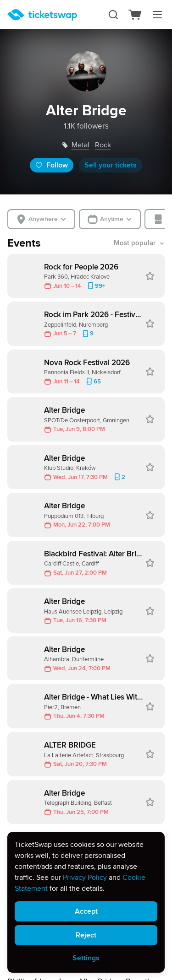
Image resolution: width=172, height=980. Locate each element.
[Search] (113, 15)
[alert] (86, 902)
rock (103, 145)
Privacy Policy (85, 878)
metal (80, 145)
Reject (86, 935)
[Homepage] (42, 15)
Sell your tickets (111, 165)
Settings (86, 958)
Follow (52, 165)
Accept (86, 911)
